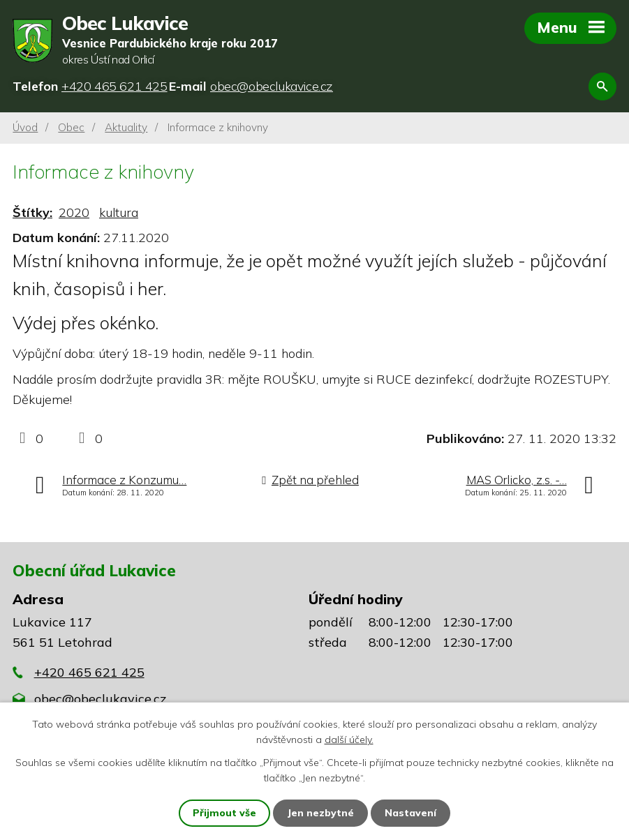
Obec (71, 127)
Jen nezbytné (320, 813)
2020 (74, 212)
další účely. (349, 740)
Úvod (25, 127)
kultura (119, 212)
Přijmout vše (224, 813)
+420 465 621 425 (89, 672)
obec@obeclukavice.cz (100, 699)
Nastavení (410, 813)
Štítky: (32, 212)
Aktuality (126, 127)
